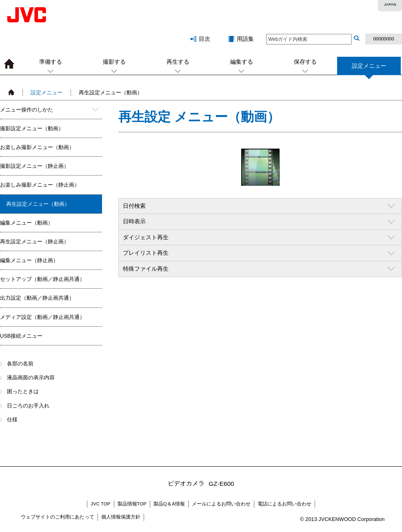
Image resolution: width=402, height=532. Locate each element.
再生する (178, 62)
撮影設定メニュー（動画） (32, 128)
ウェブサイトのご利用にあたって (58, 517)
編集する (242, 62)
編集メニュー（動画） (27, 223)
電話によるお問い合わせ (284, 504)
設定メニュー (369, 69)
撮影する (114, 62)
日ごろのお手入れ (28, 406)
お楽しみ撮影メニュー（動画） (37, 147)
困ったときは (23, 391)
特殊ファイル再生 (146, 269)
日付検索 (134, 206)
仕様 (12, 420)
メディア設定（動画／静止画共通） (42, 317)
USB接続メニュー (21, 336)
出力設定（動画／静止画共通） (37, 298)
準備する (51, 62)
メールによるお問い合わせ (221, 504)
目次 (204, 39)
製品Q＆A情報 (169, 504)
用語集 (245, 39)
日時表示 (134, 221)
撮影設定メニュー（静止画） (34, 166)
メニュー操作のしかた (27, 110)
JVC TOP (100, 504)
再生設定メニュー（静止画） (34, 242)
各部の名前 (20, 364)
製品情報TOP (132, 504)
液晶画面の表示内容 (31, 377)
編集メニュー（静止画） (29, 260)
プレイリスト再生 (146, 253)
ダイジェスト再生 (146, 237)
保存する (305, 62)
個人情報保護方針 (121, 517)
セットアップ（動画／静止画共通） (42, 279)
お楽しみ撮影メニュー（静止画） (40, 185)
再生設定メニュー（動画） (38, 204)
